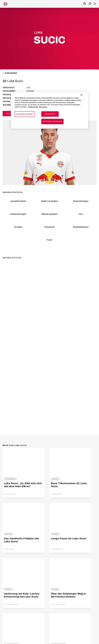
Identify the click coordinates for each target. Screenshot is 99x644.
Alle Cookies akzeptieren (52, 121)
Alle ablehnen (50, 114)
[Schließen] (81, 95)
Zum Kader (11, 73)
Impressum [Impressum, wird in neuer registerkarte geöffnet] (43, 107)
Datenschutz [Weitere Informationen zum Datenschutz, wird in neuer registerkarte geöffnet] (33, 107)
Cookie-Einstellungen (25, 114)
